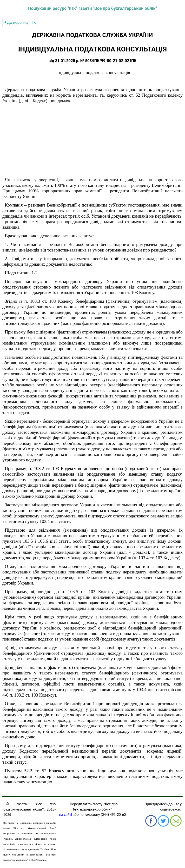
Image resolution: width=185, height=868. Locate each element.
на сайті (66, 815)
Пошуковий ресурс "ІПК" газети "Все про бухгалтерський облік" (92, 8)
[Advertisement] (92, 140)
